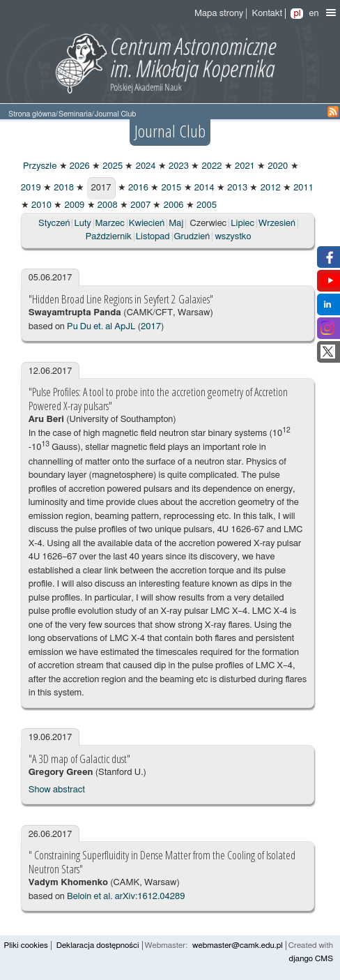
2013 (236, 188)
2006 (172, 205)
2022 (210, 166)
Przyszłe (39, 166)
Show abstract (57, 790)
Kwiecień (147, 224)
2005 (206, 205)
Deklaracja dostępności (98, 945)
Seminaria (75, 114)
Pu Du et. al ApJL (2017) (115, 327)
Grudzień (192, 237)
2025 (111, 166)
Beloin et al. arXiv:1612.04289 (126, 897)
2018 (63, 188)
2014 (203, 188)
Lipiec (242, 224)
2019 (31, 188)
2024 (144, 166)
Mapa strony (219, 14)
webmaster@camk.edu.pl (238, 945)
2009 (73, 205)
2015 (170, 188)
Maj (176, 224)
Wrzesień (277, 224)
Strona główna (32, 114)
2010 (40, 205)
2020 (277, 166)
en (314, 14)
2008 (107, 205)
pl (297, 14)
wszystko (233, 237)
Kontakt (267, 14)
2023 (178, 166)
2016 (137, 188)
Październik (109, 237)
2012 (269, 188)
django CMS (311, 959)
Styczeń (54, 224)
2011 (302, 188)
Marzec (110, 224)
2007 (139, 205)
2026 (79, 166)
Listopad (153, 237)
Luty (82, 224)
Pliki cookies (26, 945)
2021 (244, 166)
